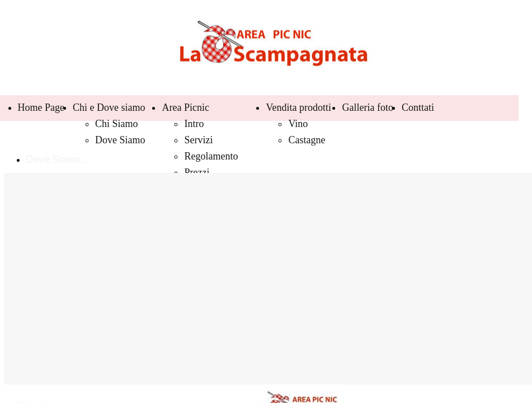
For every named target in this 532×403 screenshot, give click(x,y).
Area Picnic (185, 107)
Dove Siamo (120, 140)
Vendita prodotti (298, 107)
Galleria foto (367, 107)
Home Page (41, 107)
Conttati (418, 107)
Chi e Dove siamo (109, 107)
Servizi (198, 140)
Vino (298, 124)
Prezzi (197, 172)
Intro (194, 124)
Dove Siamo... (58, 160)
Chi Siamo (117, 124)
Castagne (307, 140)
